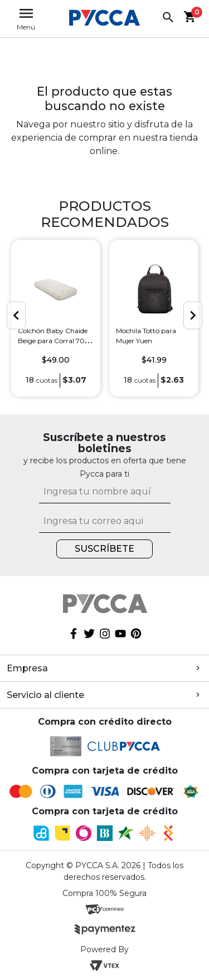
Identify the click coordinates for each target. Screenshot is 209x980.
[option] (56, 318)
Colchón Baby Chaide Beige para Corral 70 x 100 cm (54, 340)
